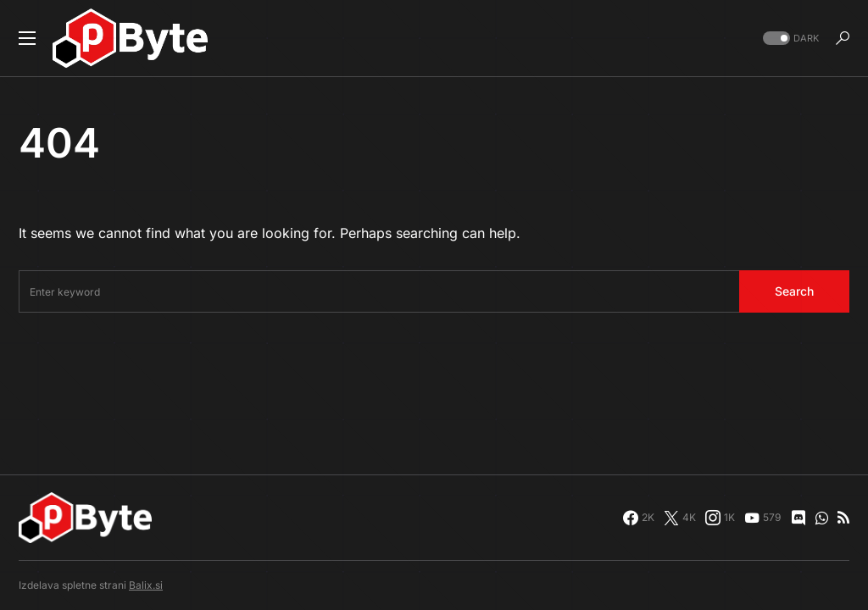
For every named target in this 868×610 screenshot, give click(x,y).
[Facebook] (639, 518)
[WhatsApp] (822, 518)
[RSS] (843, 518)
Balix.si (146, 585)
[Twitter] (680, 518)
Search (794, 291)
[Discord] (798, 518)
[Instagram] (720, 518)
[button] (27, 38)
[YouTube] (762, 518)
